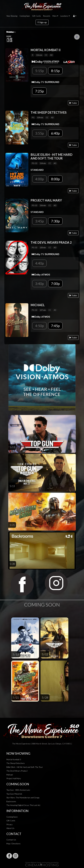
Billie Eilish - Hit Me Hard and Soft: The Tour (25, 767)
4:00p (39, 179)
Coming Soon (25, 16)
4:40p (39, 263)
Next (77, 37)
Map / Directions (13, 844)
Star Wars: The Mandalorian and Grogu (23, 798)
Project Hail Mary (14, 778)
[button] (75, 16)
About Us (10, 828)
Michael (10, 775)
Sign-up (42, 22)
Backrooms (11, 801)
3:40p (39, 284)
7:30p (55, 221)
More (55, 16)
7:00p (55, 284)
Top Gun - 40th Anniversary (18, 790)
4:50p (39, 326)
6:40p (55, 133)
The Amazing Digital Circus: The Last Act (23, 805)
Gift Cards (36, 16)
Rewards (47, 16)
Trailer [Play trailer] (73, 103)
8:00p (55, 179)
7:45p (55, 326)
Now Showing (12, 16)
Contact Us (11, 840)
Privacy (9, 824)
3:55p (39, 133)
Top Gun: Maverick (14, 794)
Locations (64, 16)
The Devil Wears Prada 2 (17, 771)
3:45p (39, 221)
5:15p (39, 71)
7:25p (39, 91)
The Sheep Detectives (16, 763)
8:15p (55, 71)
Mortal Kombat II (14, 759)
